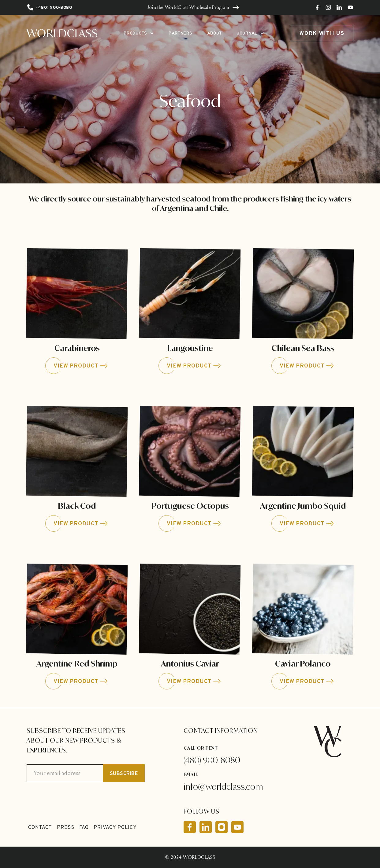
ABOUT (215, 33)
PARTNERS (181, 33)
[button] (139, 33)
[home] (62, 33)
